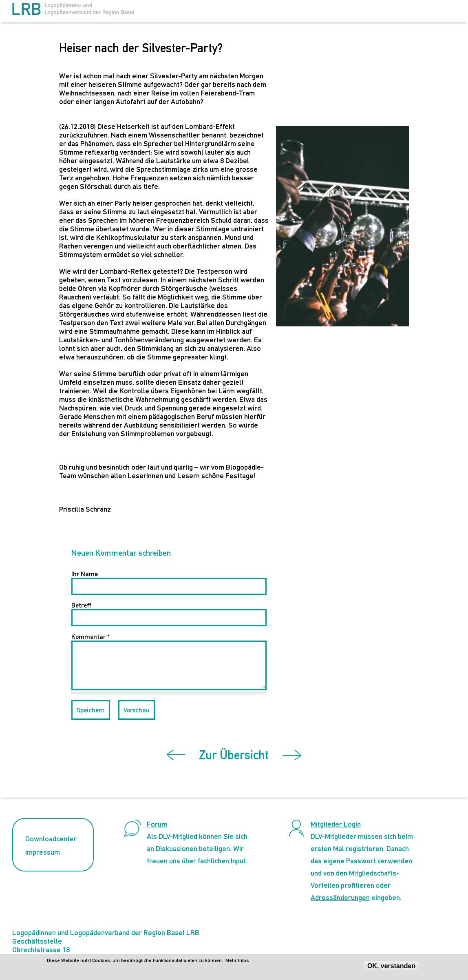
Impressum (43, 852)
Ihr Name (85, 574)
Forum (157, 824)
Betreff (81, 605)
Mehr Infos (237, 960)
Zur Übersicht (234, 755)
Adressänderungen (340, 897)
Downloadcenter (51, 839)
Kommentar (90, 637)
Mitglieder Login (336, 824)
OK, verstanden (391, 966)
